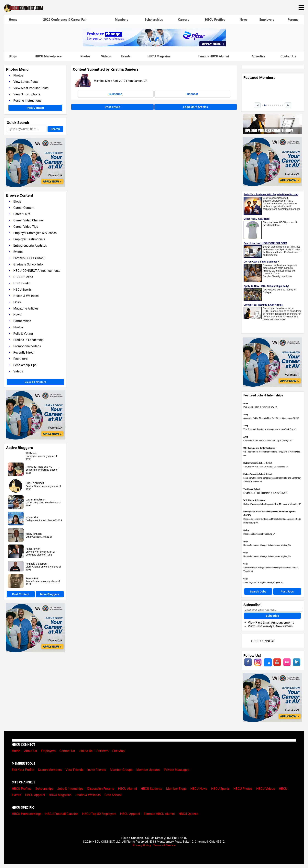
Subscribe (115, 94)
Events (126, 56)
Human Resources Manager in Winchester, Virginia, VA (267, 545)
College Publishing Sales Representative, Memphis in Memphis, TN (272, 504)
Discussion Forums (101, 789)
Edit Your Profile (23, 770)
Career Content (24, 208)
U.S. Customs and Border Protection (259, 448)
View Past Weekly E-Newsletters (270, 626)
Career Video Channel (28, 220)
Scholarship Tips (25, 365)
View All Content (35, 382)
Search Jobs (258, 592)
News (244, 20)
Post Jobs (287, 592)
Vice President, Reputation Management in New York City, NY (270, 429)
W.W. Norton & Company (254, 500)
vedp (246, 541)
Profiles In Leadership (28, 340)
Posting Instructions (27, 101)
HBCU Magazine (159, 56)
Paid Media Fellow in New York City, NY (260, 407)
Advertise (258, 56)
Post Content (35, 108)
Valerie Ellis (32, 517)
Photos (85, 56)
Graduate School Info (28, 264)
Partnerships (22, 321)
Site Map (119, 751)
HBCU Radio (22, 283)
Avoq (246, 403)
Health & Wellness (26, 296)
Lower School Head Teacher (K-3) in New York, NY (265, 493)
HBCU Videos (266, 789)
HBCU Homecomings (27, 814)
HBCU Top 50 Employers (99, 814)
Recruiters (20, 359)
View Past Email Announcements (271, 622)
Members (122, 20)
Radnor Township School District (258, 463)
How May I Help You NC (39, 467)
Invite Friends (97, 770)
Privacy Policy (142, 845)
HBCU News (199, 789)
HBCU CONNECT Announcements (37, 271)
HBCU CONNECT (35, 483)
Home (13, 20)
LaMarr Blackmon (35, 500)
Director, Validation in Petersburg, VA (259, 534)
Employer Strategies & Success (35, 233)
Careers (184, 20)
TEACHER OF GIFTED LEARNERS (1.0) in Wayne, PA (266, 467)
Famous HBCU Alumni (213, 56)
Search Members (50, 770)
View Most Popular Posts (31, 88)
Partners (102, 751)
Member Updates (148, 770)
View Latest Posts (26, 82)
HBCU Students (151, 789)
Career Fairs (22, 214)
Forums (293, 20)
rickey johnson (34, 534)
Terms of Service (164, 845)
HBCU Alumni (127, 789)
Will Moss (31, 453)
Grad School (113, 795)
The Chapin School (252, 489)
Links (17, 302)
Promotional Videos (27, 346)
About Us (31, 751)
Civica (246, 530)
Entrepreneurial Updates (30, 246)
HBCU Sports (22, 290)
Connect (192, 94)
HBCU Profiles (215, 20)
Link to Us (86, 751)
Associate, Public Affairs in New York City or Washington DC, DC (271, 418)
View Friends (75, 770)
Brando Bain (32, 578)
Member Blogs (176, 789)
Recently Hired (23, 352)
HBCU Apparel (35, 795)
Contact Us (288, 56)
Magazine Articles (26, 308)
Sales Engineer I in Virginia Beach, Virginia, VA (263, 583)
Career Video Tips (26, 227)
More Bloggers (50, 594)
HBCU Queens (23, 277)
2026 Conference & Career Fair (65, 20)
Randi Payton (33, 549)
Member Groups (121, 770)
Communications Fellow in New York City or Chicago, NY (268, 441)
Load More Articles (196, 107)
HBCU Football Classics (62, 814)
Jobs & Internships (70, 789)
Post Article (112, 107)
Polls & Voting (23, 334)
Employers (267, 20)
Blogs (13, 56)
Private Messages (177, 770)
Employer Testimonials (29, 239)
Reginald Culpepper (36, 564)
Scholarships (154, 20)
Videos (106, 56)
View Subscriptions (27, 94)
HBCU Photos (243, 789)
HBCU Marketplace (48, 56)
